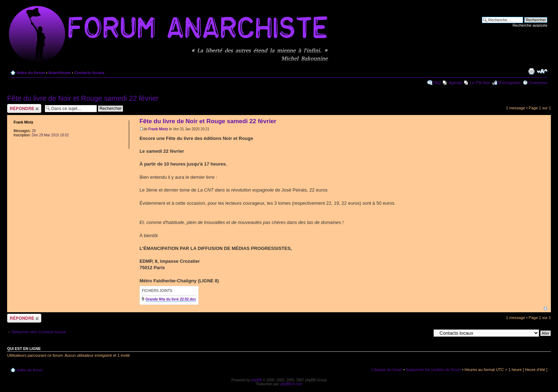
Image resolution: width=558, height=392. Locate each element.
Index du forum (31, 73)
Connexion (538, 83)
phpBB (257, 380)
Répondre (24, 108)
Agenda (456, 83)
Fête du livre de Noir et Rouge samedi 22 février (83, 98)
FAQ (437, 83)
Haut (545, 309)
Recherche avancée (530, 25)
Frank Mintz (158, 129)
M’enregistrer (509, 83)
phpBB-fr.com (292, 384)
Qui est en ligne (24, 349)
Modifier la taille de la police (542, 71)
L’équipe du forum (387, 370)
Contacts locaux (90, 73)
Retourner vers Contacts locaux (39, 332)
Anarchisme (60, 73)
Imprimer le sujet (531, 71)
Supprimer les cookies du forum (434, 370)
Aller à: (425, 333)
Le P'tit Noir (480, 83)
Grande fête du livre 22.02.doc (171, 299)
